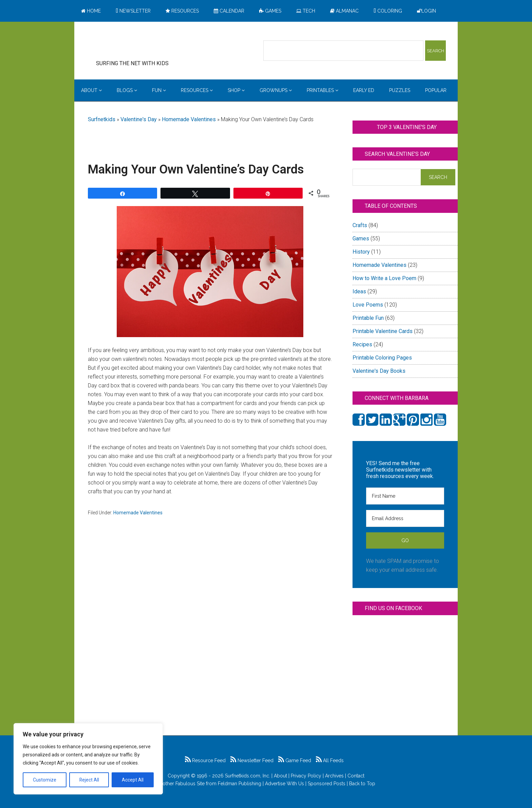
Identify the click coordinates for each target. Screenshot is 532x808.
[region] (88, 759)
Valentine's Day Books (379, 371)
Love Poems (368, 305)
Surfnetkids (102, 119)
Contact (356, 776)
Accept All (133, 780)
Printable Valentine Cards (383, 331)
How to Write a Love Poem (384, 278)
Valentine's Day (139, 119)
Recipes (362, 344)
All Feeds (330, 760)
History (361, 252)
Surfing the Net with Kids (143, 44)
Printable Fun (368, 318)
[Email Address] (405, 518)
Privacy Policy (306, 776)
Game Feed (295, 760)
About (280, 776)
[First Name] (405, 496)
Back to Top (362, 784)
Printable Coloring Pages (382, 358)
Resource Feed (205, 760)
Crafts (360, 225)
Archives (334, 776)
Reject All (89, 780)
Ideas (359, 291)
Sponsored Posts (327, 784)
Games (361, 238)
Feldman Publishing (240, 784)
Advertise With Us (284, 784)
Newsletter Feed (252, 760)
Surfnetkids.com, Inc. (248, 776)
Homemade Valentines (189, 119)
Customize (45, 780)
